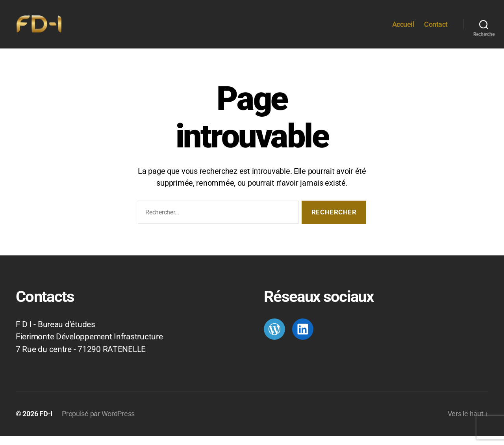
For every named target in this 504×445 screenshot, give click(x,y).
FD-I (46, 423)
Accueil (403, 29)
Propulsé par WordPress (98, 423)
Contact (436, 29)
